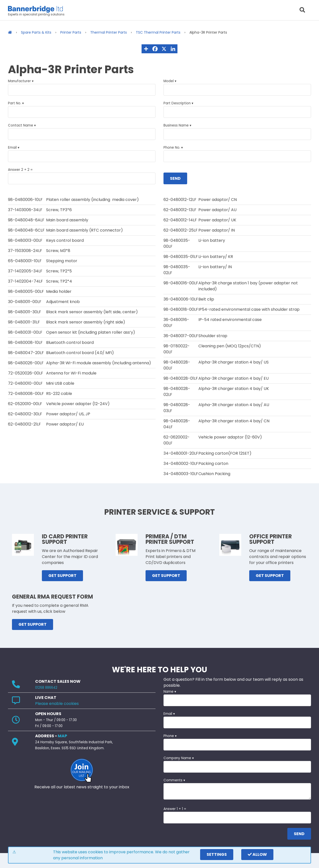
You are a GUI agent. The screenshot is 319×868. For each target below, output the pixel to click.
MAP (62, 736)
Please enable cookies (57, 704)
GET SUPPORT (62, 576)
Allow (257, 854)
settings (217, 854)
